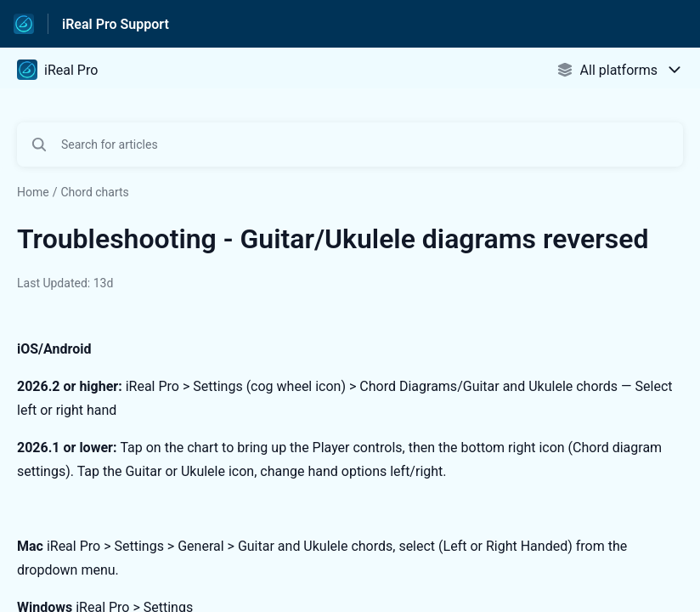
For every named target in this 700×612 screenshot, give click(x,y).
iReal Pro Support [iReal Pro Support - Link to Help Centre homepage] (116, 24)
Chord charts (94, 192)
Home (33, 192)
